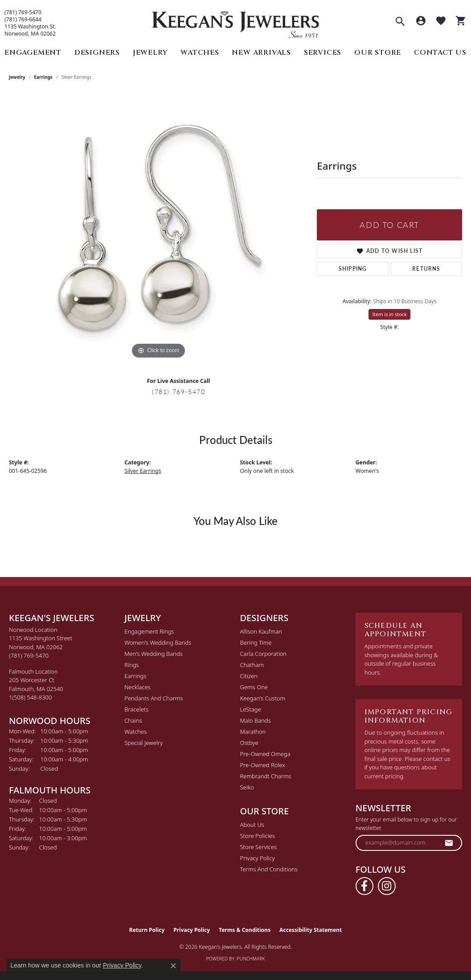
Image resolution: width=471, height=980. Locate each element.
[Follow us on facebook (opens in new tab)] (365, 886)
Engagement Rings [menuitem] (149, 631)
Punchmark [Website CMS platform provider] (251, 959)
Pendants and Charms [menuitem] (154, 698)
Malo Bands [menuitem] (256, 720)
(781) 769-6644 (23, 20)
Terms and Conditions (269, 869)
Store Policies (258, 836)
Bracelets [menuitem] (136, 709)
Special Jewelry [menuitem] (143, 743)
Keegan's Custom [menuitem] (263, 698)
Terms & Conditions (245, 930)
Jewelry (150, 53)
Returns (426, 269)
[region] (159, 228)
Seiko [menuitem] (247, 787)
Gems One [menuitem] (254, 687)
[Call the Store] (29, 655)
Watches (200, 53)
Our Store (378, 53)
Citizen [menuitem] (249, 676)
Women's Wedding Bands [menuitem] (158, 642)
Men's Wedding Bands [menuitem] (154, 654)
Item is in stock (389, 314)
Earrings (43, 77)
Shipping (353, 269)
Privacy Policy (258, 858)
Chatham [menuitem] (252, 665)
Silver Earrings (143, 471)
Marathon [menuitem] (253, 732)
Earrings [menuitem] (135, 676)
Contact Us (440, 53)
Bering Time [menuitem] (256, 642)
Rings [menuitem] (131, 665)
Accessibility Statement (311, 930)
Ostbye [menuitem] (249, 743)
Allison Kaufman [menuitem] (261, 631)
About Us (252, 825)
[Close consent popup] (173, 966)
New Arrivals (261, 53)
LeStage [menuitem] (251, 709)
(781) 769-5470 (23, 12)
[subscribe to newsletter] (449, 843)
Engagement (33, 53)
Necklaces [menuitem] (137, 687)
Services (323, 53)
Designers (97, 53)
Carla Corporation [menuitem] (264, 654)
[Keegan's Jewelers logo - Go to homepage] (235, 22)
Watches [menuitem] (135, 732)
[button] (400, 22)
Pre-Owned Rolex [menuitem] (263, 765)
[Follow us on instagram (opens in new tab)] (387, 886)
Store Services (259, 847)
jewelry (17, 77)
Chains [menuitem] (133, 720)
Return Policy (147, 930)
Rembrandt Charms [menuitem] (266, 776)
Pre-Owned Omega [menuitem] (265, 754)
